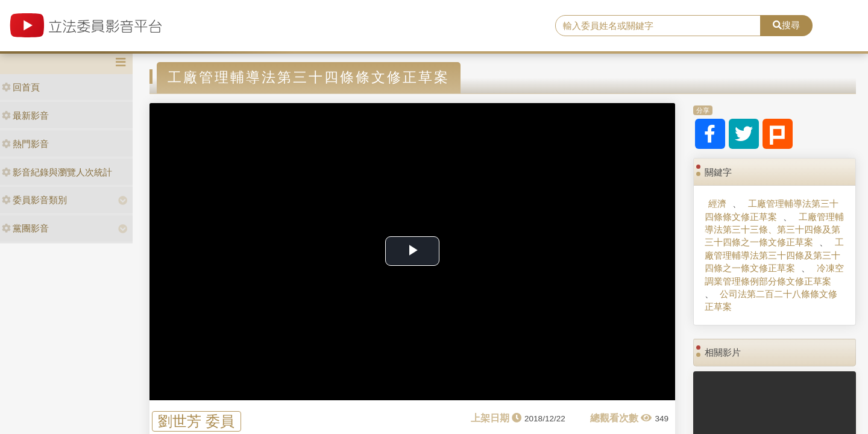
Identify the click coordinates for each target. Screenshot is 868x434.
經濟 (717, 203)
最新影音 (25, 115)
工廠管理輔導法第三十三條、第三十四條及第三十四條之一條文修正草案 (774, 230)
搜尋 (786, 25)
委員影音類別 (34, 200)
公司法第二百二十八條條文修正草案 (771, 300)
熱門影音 (25, 144)
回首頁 (21, 87)
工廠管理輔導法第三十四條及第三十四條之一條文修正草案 (774, 255)
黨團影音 (25, 228)
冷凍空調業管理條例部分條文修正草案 (774, 274)
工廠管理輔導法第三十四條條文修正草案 (771, 210)
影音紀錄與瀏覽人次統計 (57, 172)
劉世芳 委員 (196, 421)
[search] (658, 26)
